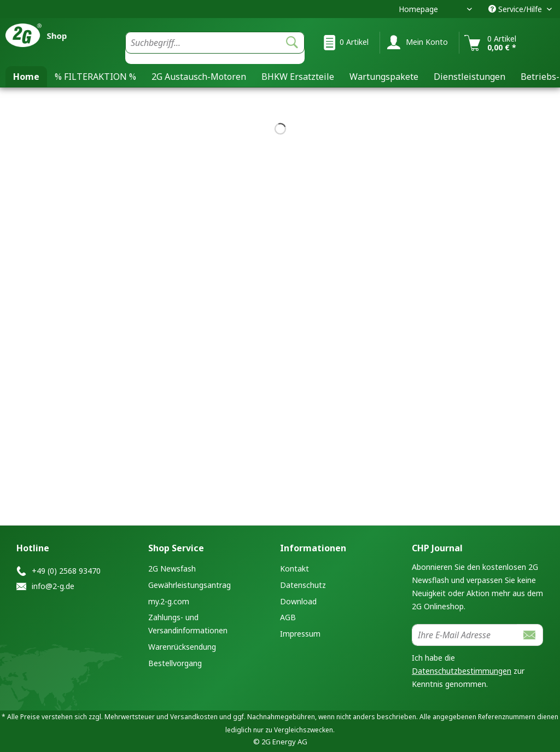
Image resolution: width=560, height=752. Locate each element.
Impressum (300, 634)
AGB (288, 617)
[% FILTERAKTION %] (95, 77)
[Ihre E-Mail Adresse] (465, 635)
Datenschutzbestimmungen (462, 671)
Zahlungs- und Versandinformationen (188, 624)
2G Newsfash (172, 569)
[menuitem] (215, 48)
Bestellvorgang (175, 663)
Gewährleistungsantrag (189, 585)
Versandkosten (194, 717)
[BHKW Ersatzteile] (298, 77)
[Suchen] (292, 43)
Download (298, 601)
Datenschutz (303, 585)
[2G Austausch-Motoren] (199, 77)
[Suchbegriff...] (215, 43)
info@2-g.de (53, 586)
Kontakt (294, 569)
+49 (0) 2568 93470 (66, 571)
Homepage (418, 9)
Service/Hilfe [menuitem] (516, 9)
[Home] (26, 77)
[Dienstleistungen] (469, 77)
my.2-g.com (169, 601)
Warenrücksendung (182, 647)
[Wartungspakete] (384, 77)
